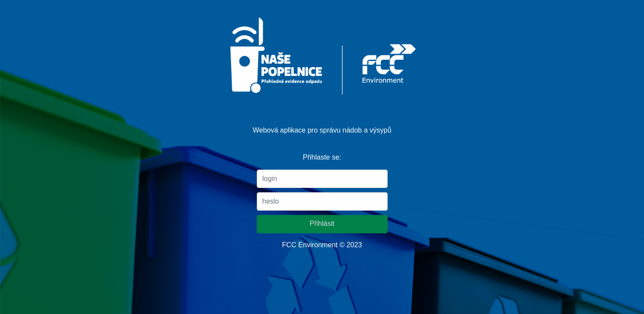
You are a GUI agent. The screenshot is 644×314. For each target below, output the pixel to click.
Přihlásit (322, 223)
